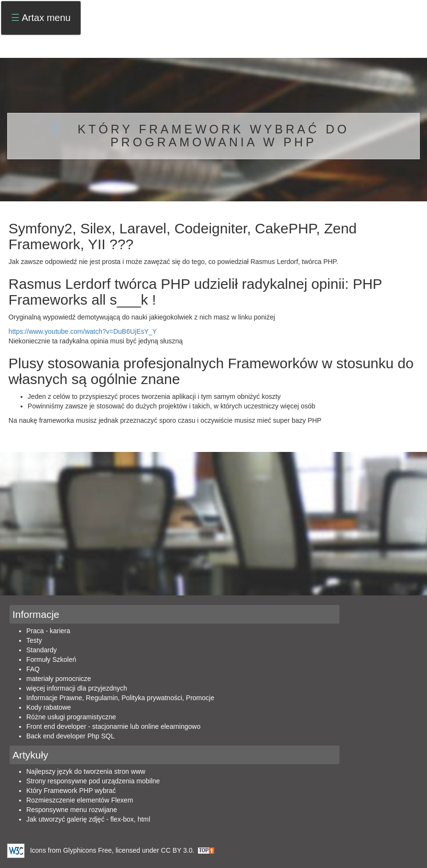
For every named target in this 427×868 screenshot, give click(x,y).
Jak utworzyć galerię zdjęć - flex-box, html (88, 819)
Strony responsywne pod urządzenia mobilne (93, 781)
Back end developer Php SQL (70, 736)
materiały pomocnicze (59, 679)
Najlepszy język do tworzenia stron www (86, 771)
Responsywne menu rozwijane (72, 810)
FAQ (33, 669)
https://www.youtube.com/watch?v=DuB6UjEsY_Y (83, 331)
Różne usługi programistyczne (71, 717)
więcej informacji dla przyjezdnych (77, 688)
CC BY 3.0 (177, 850)
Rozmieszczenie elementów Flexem (80, 800)
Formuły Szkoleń (51, 659)
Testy (34, 640)
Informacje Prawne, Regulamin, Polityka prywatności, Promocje (120, 698)
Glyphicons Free (88, 850)
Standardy (42, 650)
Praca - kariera (48, 631)
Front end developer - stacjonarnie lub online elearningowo (113, 726)
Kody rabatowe (49, 707)
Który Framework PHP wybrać (71, 791)
